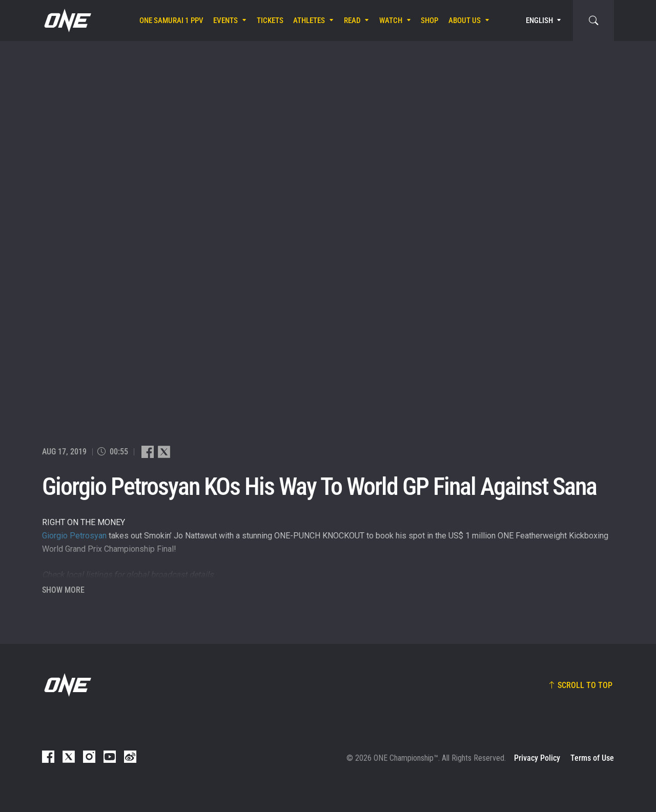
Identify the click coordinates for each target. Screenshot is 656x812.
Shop (429, 20)
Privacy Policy (537, 758)
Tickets (270, 20)
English (539, 20)
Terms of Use (592, 758)
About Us (465, 20)
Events (225, 20)
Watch (391, 20)
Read (352, 20)
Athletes (309, 20)
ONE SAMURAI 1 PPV (171, 20)
